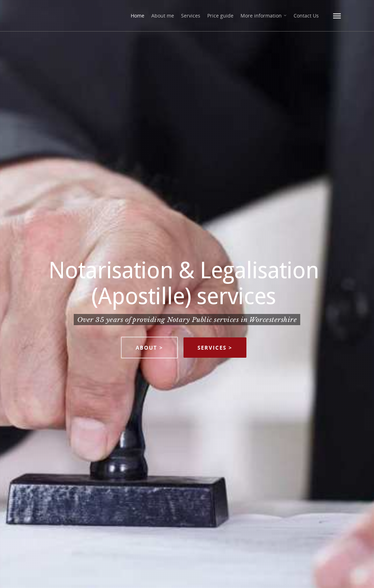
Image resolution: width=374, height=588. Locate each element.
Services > (215, 348)
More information (264, 16)
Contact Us (306, 16)
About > (149, 348)
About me (163, 16)
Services (191, 16)
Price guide (220, 16)
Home (138, 16)
